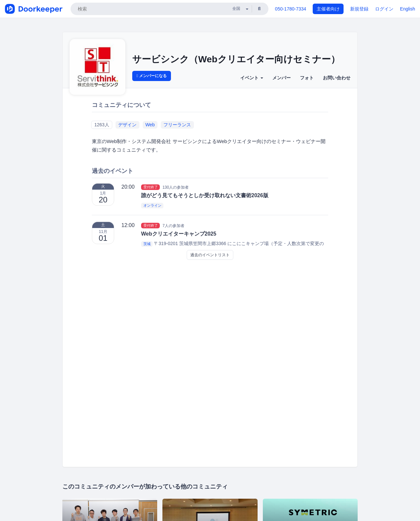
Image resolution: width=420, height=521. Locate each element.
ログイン (384, 9)
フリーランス (177, 125)
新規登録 (359, 9)
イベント (252, 78)
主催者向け (328, 9)
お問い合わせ (337, 78)
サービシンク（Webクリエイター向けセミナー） (236, 59)
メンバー (282, 78)
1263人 (102, 125)
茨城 (147, 244)
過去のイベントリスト (210, 255)
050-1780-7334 (291, 9)
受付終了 (151, 187)
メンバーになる (152, 76)
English (408, 9)
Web (150, 125)
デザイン (127, 125)
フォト (307, 78)
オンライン (152, 205)
